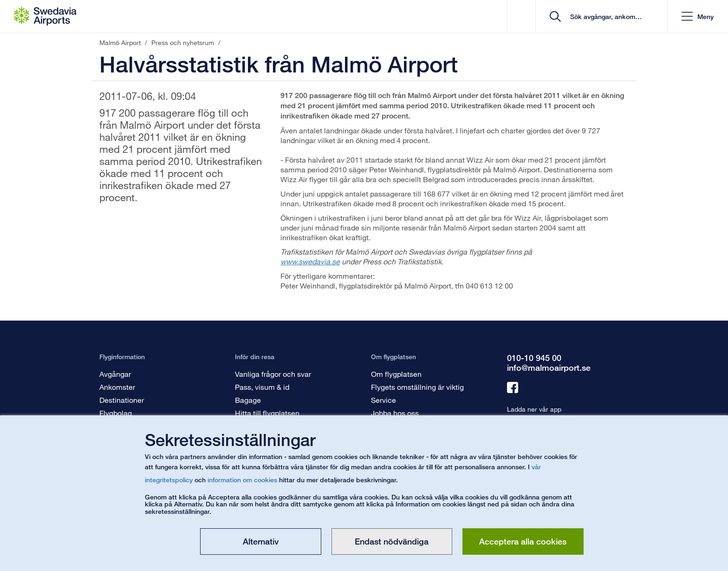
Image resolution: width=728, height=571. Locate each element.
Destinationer (122, 400)
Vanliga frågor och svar (273, 374)
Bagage (248, 400)
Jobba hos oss (395, 413)
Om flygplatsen (396, 374)
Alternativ (261, 541)
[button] (698, 16)
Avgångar (115, 374)
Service (383, 400)
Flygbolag (116, 413)
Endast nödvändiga (392, 541)
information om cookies (242, 480)
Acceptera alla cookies (523, 541)
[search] (605, 16)
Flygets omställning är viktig (417, 387)
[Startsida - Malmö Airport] (45, 16)
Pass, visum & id (262, 387)
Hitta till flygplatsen (267, 413)
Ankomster (117, 387)
